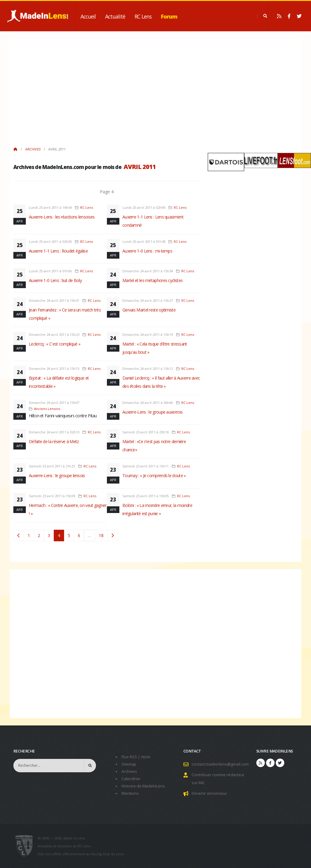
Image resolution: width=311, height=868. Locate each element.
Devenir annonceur (209, 793)
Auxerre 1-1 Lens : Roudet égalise (58, 251)
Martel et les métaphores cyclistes (152, 280)
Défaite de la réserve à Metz (54, 441)
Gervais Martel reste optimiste (149, 310)
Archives (33, 149)
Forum (169, 16)
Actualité (115, 16)
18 (101, 535)
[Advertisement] (107, 96)
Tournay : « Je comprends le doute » (154, 475)
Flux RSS (129, 757)
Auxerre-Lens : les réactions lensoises (62, 217)
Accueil (88, 16)
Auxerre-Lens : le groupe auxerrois (152, 412)
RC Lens (143, 16)
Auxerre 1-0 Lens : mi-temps (147, 251)
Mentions (130, 793)
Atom (146, 757)
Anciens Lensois (47, 409)
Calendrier (131, 779)
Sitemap (129, 764)
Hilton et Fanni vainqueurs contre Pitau (63, 416)
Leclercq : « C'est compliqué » (55, 344)
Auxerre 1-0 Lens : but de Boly (55, 280)
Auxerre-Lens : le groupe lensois (57, 475)
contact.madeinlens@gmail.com (220, 764)
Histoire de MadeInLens (143, 786)
